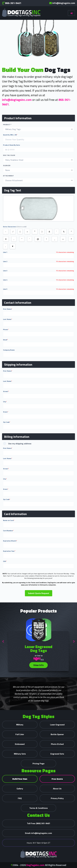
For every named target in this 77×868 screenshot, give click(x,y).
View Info (38, 665)
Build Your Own (20, 779)
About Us (57, 789)
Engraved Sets (57, 754)
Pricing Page (38, 763)
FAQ (20, 798)
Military (20, 725)
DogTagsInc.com (35, 865)
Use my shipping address (17, 444)
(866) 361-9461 (39, 823)
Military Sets (20, 754)
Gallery (20, 789)
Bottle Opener (57, 734)
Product (7, 125)
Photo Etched (57, 744)
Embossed (20, 744)
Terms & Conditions (38, 808)
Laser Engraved (57, 725)
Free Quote (57, 779)
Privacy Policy (57, 798)
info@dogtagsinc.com (62, 3)
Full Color (20, 734)
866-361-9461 (12, 3)
